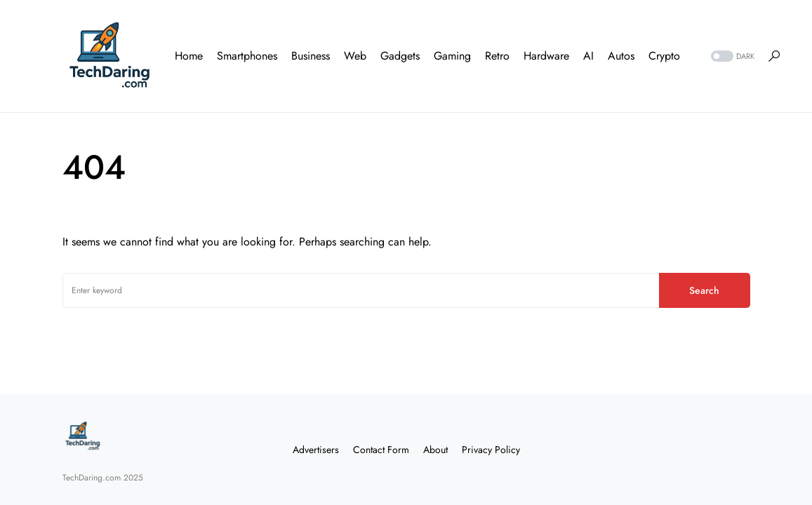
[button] (731, 56)
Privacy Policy (491, 450)
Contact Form (381, 450)
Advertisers (316, 450)
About (435, 450)
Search (704, 290)
